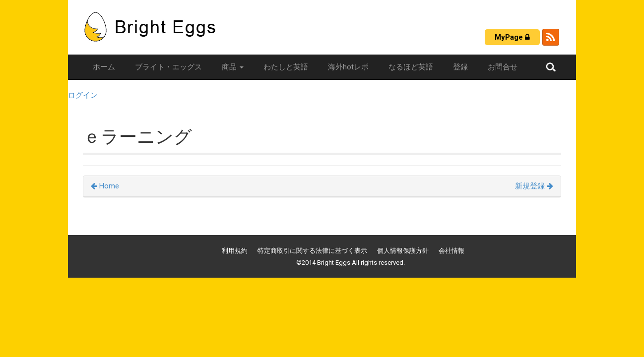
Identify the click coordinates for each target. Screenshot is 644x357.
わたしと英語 (286, 67)
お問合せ (503, 67)
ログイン (83, 95)
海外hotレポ (348, 67)
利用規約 (235, 251)
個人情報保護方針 (403, 251)
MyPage (512, 37)
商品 (233, 67)
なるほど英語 (411, 67)
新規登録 (534, 186)
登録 (460, 67)
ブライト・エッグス (168, 67)
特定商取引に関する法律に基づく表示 (312, 251)
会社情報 (451, 251)
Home (105, 186)
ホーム (104, 67)
